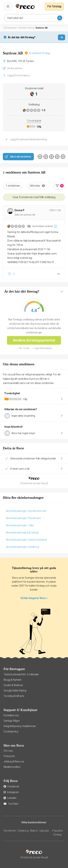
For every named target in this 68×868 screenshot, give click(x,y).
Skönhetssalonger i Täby (20, 525)
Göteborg (23, 831)
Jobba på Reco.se (14, 761)
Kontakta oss (11, 715)
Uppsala (44, 831)
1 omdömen (13, 186)
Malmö (34, 831)
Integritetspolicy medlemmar (20, 726)
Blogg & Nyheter (13, 680)
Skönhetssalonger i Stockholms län (26, 511)
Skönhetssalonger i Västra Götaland (26, 540)
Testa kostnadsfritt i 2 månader (21, 674)
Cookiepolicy (11, 732)
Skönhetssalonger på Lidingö (22, 533)
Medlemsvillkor (12, 767)
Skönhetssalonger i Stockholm (23, 518)
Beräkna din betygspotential (34, 340)
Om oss (8, 751)
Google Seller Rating (15, 691)
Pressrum (9, 756)
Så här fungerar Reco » (34, 598)
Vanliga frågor (12, 721)
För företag (54, 6)
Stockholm (10, 831)
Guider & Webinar (13, 685)
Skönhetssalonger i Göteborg (22, 547)
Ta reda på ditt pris (14, 696)
